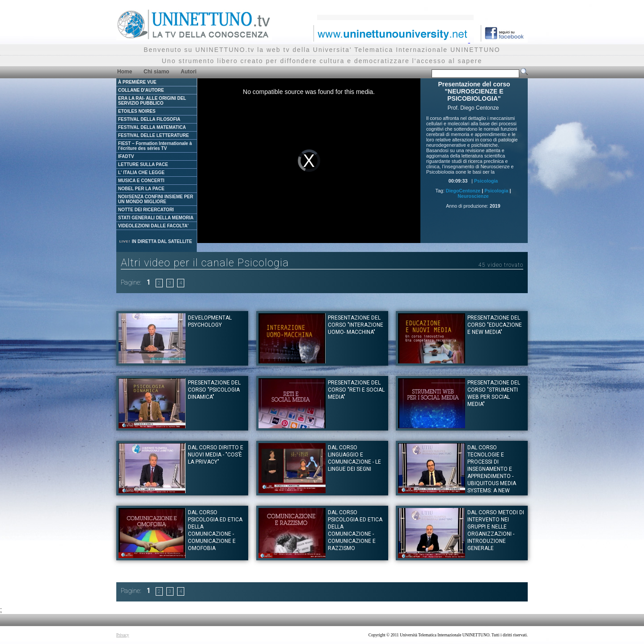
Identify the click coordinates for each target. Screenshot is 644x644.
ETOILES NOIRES (137, 111)
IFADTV (126, 156)
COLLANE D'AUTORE (141, 90)
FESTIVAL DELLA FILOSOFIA (149, 119)
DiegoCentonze (463, 191)
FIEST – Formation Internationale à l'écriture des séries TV (155, 146)
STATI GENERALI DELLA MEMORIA (156, 218)
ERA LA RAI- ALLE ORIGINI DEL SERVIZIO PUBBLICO (152, 101)
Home (125, 72)
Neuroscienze (473, 196)
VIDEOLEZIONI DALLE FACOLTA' (153, 226)
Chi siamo (156, 72)
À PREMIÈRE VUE (137, 82)
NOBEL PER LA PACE (141, 189)
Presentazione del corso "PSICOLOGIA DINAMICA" (214, 390)
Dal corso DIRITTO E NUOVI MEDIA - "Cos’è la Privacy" (216, 455)
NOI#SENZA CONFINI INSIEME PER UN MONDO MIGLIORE (156, 199)
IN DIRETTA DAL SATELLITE (155, 241)
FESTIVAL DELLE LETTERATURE (153, 135)
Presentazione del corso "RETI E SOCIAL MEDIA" (356, 390)
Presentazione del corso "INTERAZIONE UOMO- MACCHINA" (356, 325)
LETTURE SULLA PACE (143, 164)
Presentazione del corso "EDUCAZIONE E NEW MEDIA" (495, 325)
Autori (189, 72)
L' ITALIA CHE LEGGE (141, 173)
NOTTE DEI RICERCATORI (146, 210)
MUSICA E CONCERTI (141, 181)
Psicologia (486, 181)
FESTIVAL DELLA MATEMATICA (152, 127)
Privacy (123, 635)
